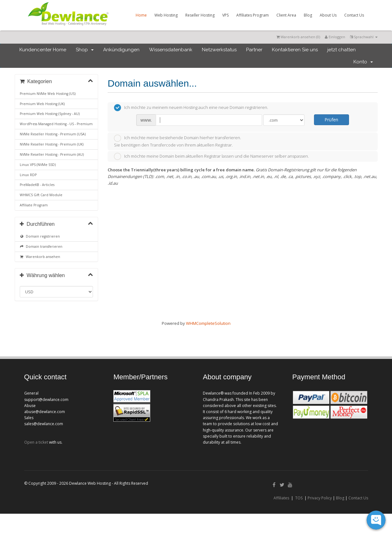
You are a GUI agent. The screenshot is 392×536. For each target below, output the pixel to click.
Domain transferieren (41, 247)
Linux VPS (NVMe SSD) (38, 165)
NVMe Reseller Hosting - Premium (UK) (52, 144)
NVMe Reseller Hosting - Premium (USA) (53, 134)
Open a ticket (36, 442)
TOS (299, 498)
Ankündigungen (121, 50)
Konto (363, 62)
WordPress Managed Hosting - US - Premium (56, 124)
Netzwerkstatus (219, 50)
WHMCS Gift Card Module (41, 195)
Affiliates (281, 498)
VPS (225, 15)
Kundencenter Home (43, 50)
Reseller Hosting (200, 15)
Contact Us (354, 15)
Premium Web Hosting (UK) (42, 104)
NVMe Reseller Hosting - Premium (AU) (52, 154)
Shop (85, 50)
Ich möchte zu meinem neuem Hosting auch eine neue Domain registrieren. (191, 108)
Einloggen (335, 37)
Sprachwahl (364, 37)
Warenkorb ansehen (40, 257)
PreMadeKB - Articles (37, 185)
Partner (254, 50)
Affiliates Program (253, 15)
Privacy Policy (320, 498)
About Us (328, 15)
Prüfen (331, 120)
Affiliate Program (34, 205)
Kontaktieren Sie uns (295, 50)
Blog (308, 15)
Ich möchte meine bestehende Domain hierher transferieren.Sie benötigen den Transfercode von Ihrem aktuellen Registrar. (178, 141)
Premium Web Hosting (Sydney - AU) (50, 114)
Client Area (286, 15)
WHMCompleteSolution (208, 323)
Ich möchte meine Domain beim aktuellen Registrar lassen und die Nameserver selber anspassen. (211, 156)
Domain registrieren (40, 236)
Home (141, 15)
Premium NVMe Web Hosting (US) (48, 94)
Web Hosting (166, 15)
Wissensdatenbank (171, 50)
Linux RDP (28, 175)
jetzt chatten (342, 50)
